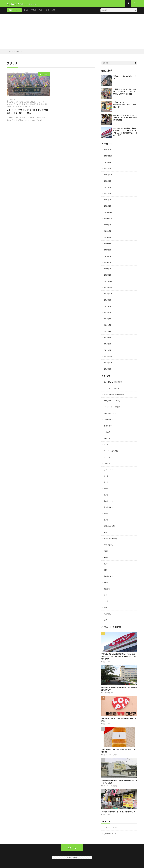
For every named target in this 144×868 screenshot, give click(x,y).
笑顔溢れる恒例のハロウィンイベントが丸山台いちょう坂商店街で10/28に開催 (125, 119)
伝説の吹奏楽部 (110, 521)
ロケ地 (106, 472)
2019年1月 (108, 348)
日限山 (45, 76)
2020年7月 (108, 237)
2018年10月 (108, 360)
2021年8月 (108, 188)
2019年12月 (108, 280)
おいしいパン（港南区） (113, 404)
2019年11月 (108, 287)
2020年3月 (108, 262)
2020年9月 (108, 225)
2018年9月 (108, 367)
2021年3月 (108, 200)
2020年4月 (108, 256)
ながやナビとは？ (110, 827)
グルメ (106, 441)
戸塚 (40, 12)
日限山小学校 (34, 106)
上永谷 (26, 12)
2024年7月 (108, 151)
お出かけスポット (110, 410)
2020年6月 (108, 244)
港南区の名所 (109, 570)
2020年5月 (108, 250)
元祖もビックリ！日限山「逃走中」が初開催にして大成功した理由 (28, 113)
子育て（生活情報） (111, 533)
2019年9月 (108, 299)
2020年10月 (108, 219)
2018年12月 (108, 354)
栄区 (105, 564)
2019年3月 (108, 336)
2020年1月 (108, 274)
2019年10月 (108, 293)
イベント (39, 104)
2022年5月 (108, 170)
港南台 (106, 577)
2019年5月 (108, 324)
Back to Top (72, 841)
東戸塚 (106, 558)
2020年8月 (108, 231)
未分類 (106, 552)
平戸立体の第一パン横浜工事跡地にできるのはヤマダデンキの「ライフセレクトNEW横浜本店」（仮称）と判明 (119, 650)
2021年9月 (108, 182)
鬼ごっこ (31, 108)
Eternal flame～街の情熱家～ (115, 380)
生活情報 (107, 583)
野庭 (105, 601)
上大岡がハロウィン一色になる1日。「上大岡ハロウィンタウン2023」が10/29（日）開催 (125, 93)
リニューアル (109, 466)
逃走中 (25, 108)
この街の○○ (108, 423)
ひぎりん (12, 104)
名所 (105, 527)
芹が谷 (106, 595)
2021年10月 (108, 176)
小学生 (21, 106)
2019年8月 (108, 305)
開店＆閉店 (108, 607)
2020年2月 (108, 268)
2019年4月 (108, 330)
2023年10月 (108, 157)
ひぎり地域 (19, 104)
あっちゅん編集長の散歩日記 (115, 392)
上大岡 (47, 12)
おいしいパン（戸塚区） (113, 398)
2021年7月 (108, 194)
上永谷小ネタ (109, 496)
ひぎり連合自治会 (29, 104)
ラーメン (107, 460)
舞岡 (53, 12)
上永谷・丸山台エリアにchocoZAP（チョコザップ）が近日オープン (125, 106)
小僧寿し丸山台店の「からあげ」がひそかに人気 (118, 805)
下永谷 (34, 12)
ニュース (107, 453)
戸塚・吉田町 (109, 540)
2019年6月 (108, 317)
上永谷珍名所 (109, 503)
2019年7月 (108, 311)
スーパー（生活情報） (112, 447)
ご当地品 (107, 429)
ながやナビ (25, 863)
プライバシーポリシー (112, 821)
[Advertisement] (72, 33)
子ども (16, 106)
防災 (105, 613)
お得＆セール (109, 416)
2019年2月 (108, 342)
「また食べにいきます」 (113, 386)
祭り (105, 589)
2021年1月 (108, 207)
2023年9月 (108, 164)
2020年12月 (108, 213)
